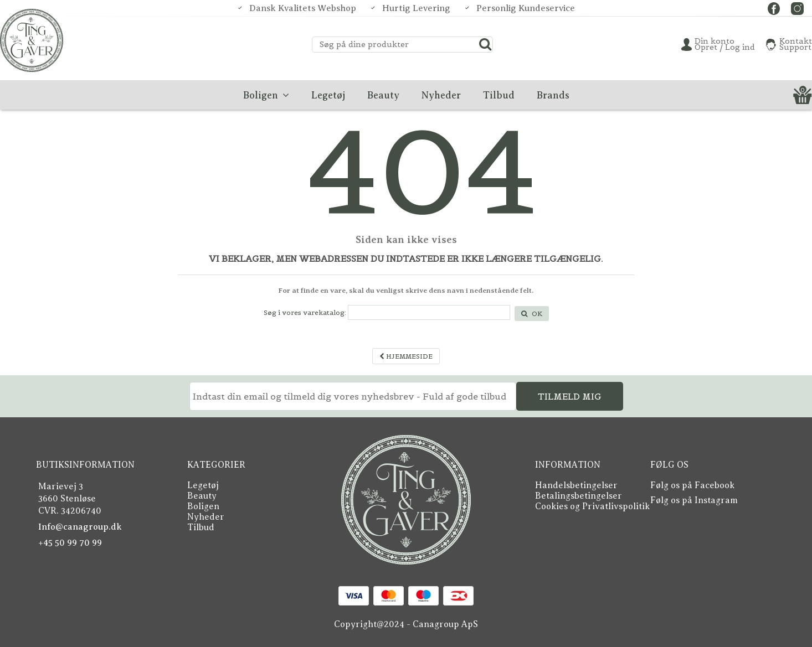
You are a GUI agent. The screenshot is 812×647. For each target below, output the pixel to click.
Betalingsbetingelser (579, 496)
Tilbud (201, 527)
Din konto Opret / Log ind (725, 44)
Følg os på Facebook (692, 485)
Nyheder (206, 517)
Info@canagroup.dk (80, 527)
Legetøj (203, 485)
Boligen (203, 506)
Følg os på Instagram (694, 500)
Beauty (202, 496)
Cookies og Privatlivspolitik (592, 506)
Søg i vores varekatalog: (305, 312)
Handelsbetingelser (576, 485)
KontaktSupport (796, 44)
